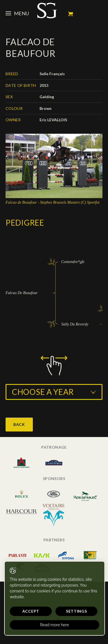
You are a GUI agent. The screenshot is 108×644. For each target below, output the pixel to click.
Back (19, 424)
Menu (17, 13)
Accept (31, 611)
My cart (70, 14)
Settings (77, 611)
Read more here (55, 625)
